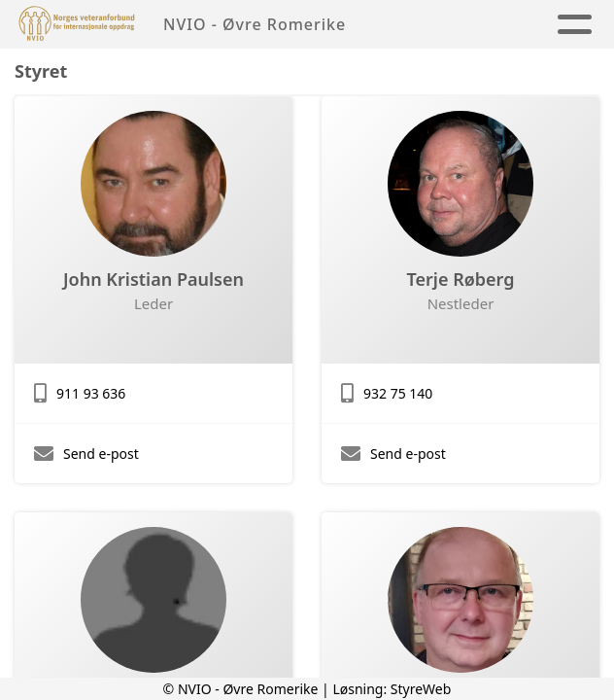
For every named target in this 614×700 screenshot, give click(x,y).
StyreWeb (421, 689)
